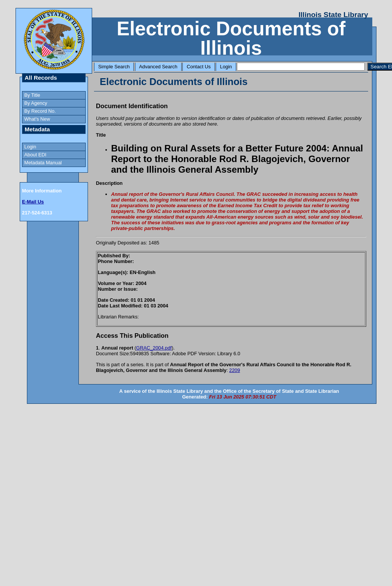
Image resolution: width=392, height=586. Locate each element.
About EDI (35, 155)
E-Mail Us (33, 202)
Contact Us (198, 67)
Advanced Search (158, 67)
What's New (37, 119)
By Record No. (40, 111)
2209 (235, 370)
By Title (32, 95)
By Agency (36, 103)
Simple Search (114, 67)
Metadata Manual (43, 163)
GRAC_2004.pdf (154, 348)
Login (226, 67)
